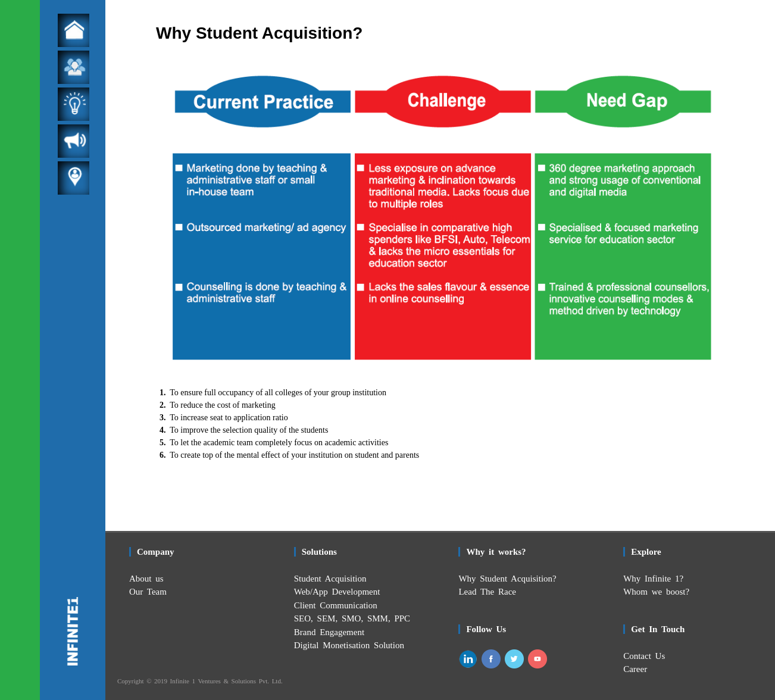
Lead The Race (487, 592)
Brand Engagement (329, 632)
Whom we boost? (656, 592)
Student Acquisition (330, 579)
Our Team (148, 592)
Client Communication (336, 605)
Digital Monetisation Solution (349, 645)
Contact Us (644, 656)
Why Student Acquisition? (507, 579)
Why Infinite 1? (653, 579)
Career (635, 669)
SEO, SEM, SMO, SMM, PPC (352, 618)
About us (146, 579)
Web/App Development (337, 592)
